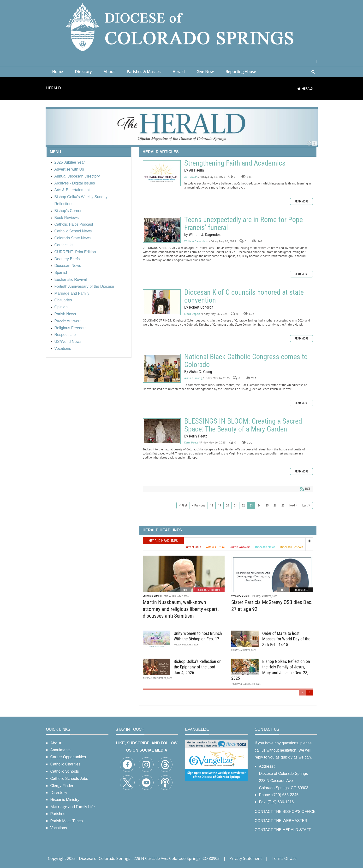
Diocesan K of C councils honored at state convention (162, 302)
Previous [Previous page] (200, 505)
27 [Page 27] (283, 505)
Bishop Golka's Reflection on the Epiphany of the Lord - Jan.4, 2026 (198, 667)
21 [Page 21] (235, 505)
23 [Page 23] (251, 505)
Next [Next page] (292, 505)
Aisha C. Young (193, 378)
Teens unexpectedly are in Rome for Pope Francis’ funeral (162, 230)
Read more (301, 201)
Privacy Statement (246, 858)
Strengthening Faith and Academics (162, 173)
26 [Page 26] (275, 505)
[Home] (299, 88)
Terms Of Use (284, 858)
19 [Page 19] (220, 505)
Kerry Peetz (191, 443)
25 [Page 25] (267, 505)
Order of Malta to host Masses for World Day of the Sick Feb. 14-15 (286, 639)
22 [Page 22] (243, 505)
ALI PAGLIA (191, 177)
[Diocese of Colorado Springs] (182, 27)
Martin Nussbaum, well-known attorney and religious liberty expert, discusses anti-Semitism (181, 609)
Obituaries (302, 590)
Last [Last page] (305, 505)
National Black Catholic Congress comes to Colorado (162, 368)
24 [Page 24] (259, 505)
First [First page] (184, 505)
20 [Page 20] (227, 505)
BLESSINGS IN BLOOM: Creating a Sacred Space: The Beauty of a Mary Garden (162, 431)
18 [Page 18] (212, 505)
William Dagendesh (196, 241)
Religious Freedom (209, 590)
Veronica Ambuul (152, 596)
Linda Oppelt (192, 314)
